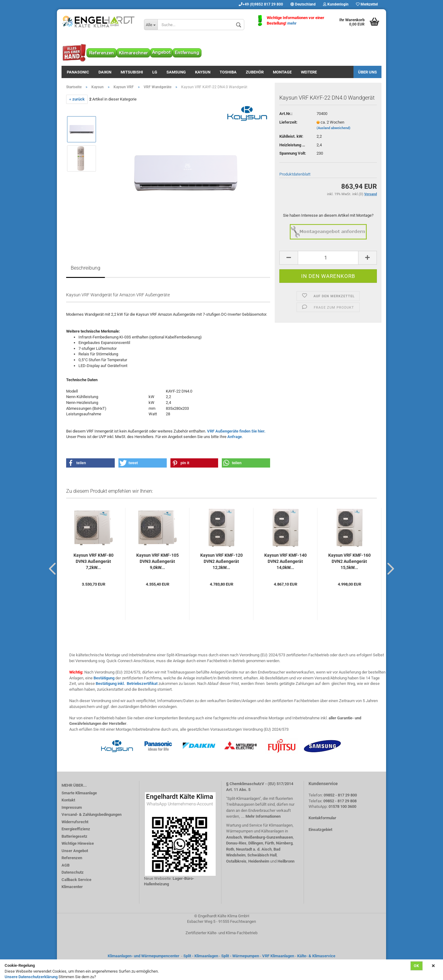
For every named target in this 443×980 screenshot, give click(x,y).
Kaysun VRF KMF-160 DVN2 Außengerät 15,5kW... (349, 561)
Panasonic (78, 72)
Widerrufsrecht (75, 822)
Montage (282, 72)
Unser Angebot (75, 851)
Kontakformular (322, 818)
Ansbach (234, 837)
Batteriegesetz (74, 836)
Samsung (176, 72)
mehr (292, 23)
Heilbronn (286, 861)
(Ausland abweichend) (333, 128)
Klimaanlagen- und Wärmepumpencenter (144, 956)
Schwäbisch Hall (262, 855)
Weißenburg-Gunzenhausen (268, 837)
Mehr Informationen (263, 816)
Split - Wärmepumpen (240, 956)
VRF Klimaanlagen (278, 956)
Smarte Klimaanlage (79, 793)
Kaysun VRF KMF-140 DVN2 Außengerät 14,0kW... (285, 561)
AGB (66, 865)
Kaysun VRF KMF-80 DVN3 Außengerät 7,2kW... (94, 561)
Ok (417, 966)
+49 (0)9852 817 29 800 (261, 4)
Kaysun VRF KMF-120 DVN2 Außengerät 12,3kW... (221, 561)
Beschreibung (86, 268)
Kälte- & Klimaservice (316, 956)
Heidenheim (259, 861)
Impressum (72, 807)
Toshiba (228, 72)
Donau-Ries (236, 843)
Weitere (309, 72)
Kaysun (203, 72)
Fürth (269, 843)
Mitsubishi (132, 72)
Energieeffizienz (76, 829)
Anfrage (235, 437)
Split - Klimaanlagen (201, 956)
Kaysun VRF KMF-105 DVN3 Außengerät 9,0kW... (158, 561)
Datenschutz (73, 872)
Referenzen (72, 858)
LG (155, 72)
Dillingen (256, 843)
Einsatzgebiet (320, 830)
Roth (230, 849)
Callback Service (76, 880)
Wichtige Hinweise (78, 843)
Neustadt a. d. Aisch (254, 849)
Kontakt (68, 800)
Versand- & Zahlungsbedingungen (92, 814)
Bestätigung (104, 678)
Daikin (105, 72)
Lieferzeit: (288, 122)
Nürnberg (284, 843)
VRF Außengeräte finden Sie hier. (236, 431)
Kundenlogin (336, 4)
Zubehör (255, 72)
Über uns (367, 72)
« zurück (77, 99)
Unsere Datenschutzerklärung (31, 977)
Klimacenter (72, 887)
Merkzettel (367, 4)
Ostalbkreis (236, 861)
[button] (90, 463)
